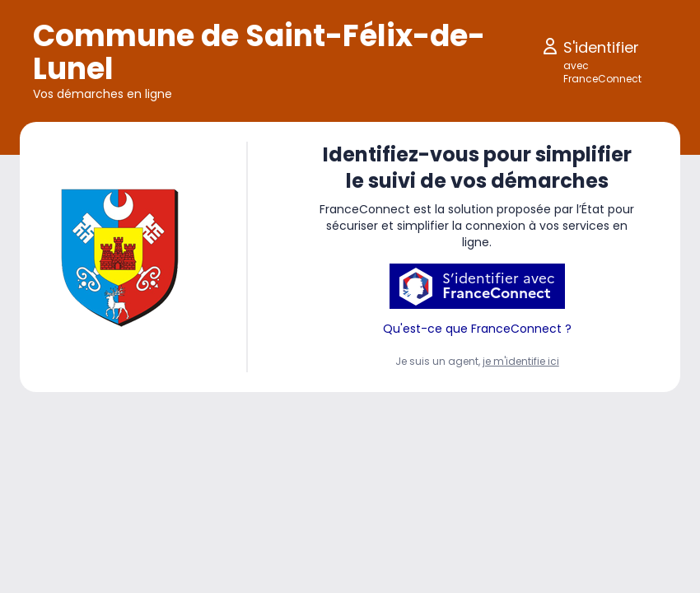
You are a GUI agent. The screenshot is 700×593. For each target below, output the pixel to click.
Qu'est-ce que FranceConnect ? (477, 329)
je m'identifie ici (521, 361)
